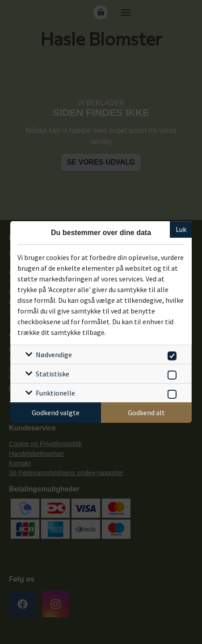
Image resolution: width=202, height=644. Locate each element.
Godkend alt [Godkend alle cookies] (146, 413)
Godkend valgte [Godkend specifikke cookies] (56, 413)
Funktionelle (55, 393)
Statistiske (53, 374)
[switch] (170, 354)
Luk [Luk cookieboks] (181, 229)
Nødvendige (54, 355)
